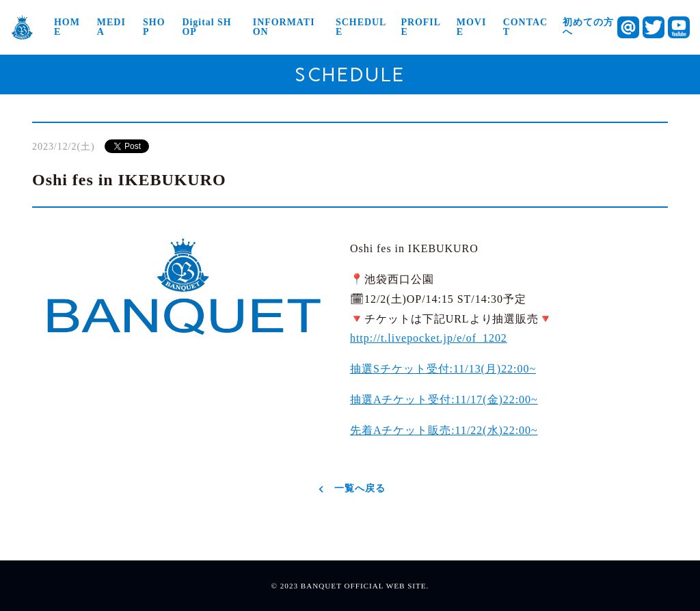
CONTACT (525, 27)
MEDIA (111, 27)
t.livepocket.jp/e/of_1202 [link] (429, 338)
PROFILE (421, 27)
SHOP (154, 27)
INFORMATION (284, 27)
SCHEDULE (361, 27)
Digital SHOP (206, 27)
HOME (67, 27)
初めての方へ (588, 27)
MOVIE (472, 27)
